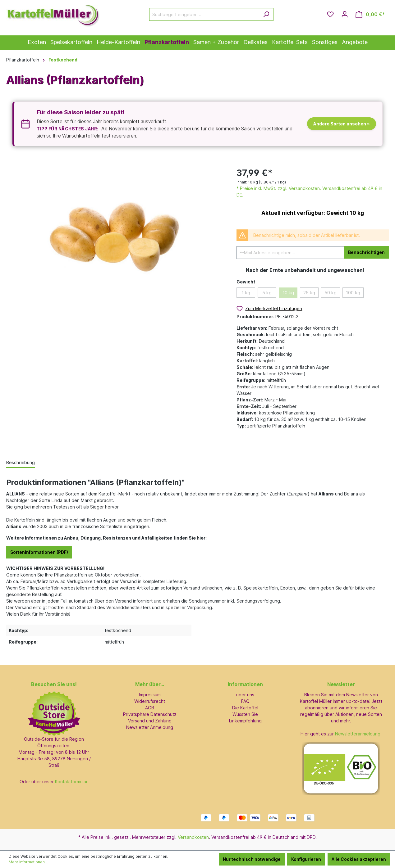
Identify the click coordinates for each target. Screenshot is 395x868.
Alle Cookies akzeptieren (359, 859)
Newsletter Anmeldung (150, 727)
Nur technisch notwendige (252, 859)
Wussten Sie (245, 714)
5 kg (267, 293)
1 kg (246, 293)
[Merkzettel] (330, 14)
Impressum (150, 695)
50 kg (331, 293)
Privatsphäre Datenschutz (150, 714)
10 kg (288, 293)
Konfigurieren (306, 859)
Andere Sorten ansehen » (342, 124)
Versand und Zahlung (150, 721)
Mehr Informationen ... (29, 862)
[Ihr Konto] (345, 14)
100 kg (353, 293)
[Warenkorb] (370, 14)
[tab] (21, 463)
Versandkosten (193, 837)
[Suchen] (266, 14)
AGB (150, 708)
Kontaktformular (71, 782)
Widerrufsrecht (150, 701)
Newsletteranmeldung (358, 734)
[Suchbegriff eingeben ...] (204, 14)
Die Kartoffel (245, 708)
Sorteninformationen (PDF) (39, 552)
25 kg (309, 293)
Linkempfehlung (245, 721)
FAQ (245, 701)
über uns (245, 695)
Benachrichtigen (366, 252)
